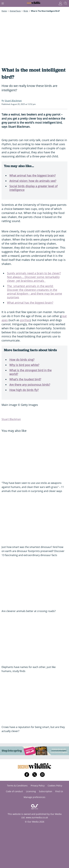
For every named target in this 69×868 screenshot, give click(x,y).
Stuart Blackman (11, 419)
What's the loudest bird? (25, 379)
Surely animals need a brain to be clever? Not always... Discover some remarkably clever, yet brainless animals (34, 277)
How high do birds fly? (24, 390)
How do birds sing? (22, 360)
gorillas (25, 320)
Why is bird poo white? (24, 365)
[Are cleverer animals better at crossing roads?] (34, 585)
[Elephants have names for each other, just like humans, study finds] (34, 641)
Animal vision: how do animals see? (33, 181)
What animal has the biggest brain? (32, 176)
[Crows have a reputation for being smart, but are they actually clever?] (34, 701)
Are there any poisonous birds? (30, 385)
